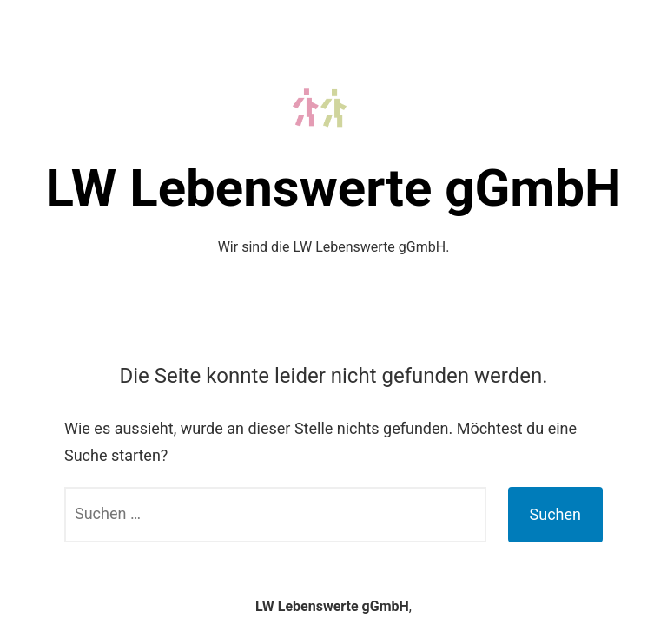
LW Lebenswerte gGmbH (334, 188)
